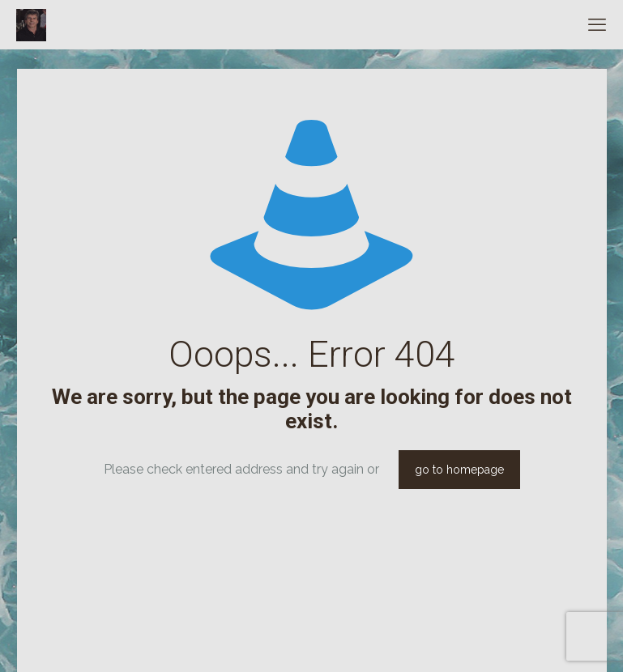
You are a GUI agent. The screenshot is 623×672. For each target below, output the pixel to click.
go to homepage (459, 470)
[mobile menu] (597, 24)
